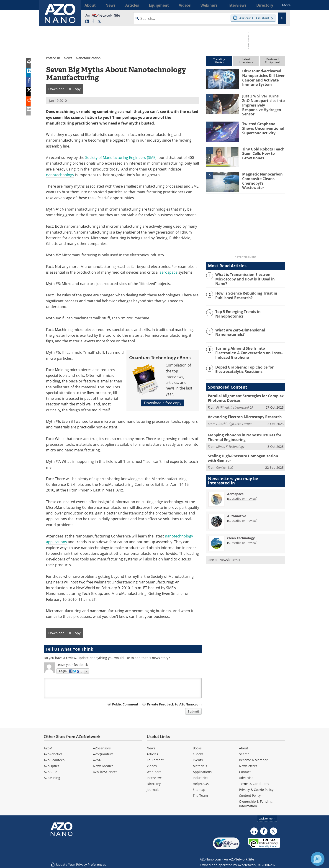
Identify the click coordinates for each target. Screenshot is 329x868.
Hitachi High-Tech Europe (234, 419)
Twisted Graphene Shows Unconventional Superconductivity (262, 125)
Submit (193, 711)
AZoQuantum (103, 754)
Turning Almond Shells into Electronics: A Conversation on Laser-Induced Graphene (249, 349)
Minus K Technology (230, 442)
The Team (200, 795)
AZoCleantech (54, 760)
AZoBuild (51, 772)
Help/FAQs (201, 784)
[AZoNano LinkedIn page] (87, 22)
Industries (200, 778)
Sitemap (199, 790)
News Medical (104, 766)
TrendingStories (219, 61)
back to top (267, 818)
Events (198, 760)
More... (279, 5)
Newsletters (248, 766)
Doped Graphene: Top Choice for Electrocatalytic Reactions (243, 365)
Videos (152, 766)
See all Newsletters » (224, 554)
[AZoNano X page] (99, 22)
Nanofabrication (88, 58)
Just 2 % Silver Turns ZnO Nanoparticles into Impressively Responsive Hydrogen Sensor (264, 102)
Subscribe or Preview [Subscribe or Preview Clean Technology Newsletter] (242, 537)
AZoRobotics (53, 754)
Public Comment (125, 704)
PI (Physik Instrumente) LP (235, 403)
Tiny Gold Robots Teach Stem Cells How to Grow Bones (263, 150)
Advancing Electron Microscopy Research (243, 412)
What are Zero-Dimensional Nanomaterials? (239, 329)
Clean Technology (241, 532)
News (68, 58)
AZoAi (97, 760)
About (244, 748)
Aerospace (235, 488)
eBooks (198, 754)
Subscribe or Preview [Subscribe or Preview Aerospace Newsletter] (242, 493)
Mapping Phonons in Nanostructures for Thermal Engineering (242, 433)
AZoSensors (102, 748)
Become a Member (253, 760)
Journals (153, 790)
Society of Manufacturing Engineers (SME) (121, 158)
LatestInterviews (246, 61)
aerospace (168, 272)
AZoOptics (51, 766)
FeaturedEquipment (272, 61)
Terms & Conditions (254, 784)
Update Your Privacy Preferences (78, 862)
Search (244, 754)
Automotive (237, 510)
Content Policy (250, 795)
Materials (200, 766)
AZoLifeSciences (105, 772)
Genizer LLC (225, 462)
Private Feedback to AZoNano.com (174, 704)
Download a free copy (163, 403)
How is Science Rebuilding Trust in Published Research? (245, 292)
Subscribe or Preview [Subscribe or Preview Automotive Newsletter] (242, 515)
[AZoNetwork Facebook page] (93, 22)
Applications (202, 772)
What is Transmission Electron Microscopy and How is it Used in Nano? (249, 274)
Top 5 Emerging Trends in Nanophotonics (237, 311)
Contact (245, 772)
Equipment (155, 760)
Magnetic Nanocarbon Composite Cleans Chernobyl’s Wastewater (263, 175)
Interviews (155, 778)
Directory (154, 784)
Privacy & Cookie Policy (256, 790)
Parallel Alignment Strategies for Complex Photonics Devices (244, 394)
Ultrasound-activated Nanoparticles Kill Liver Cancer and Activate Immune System (262, 77)
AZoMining (52, 778)
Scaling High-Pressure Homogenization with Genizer (245, 453)
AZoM (48, 748)
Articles (152, 754)
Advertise (246, 778)
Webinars (154, 772)
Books (197, 748)
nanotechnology (60, 175)
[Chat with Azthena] (318, 859)
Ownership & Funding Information (256, 804)
